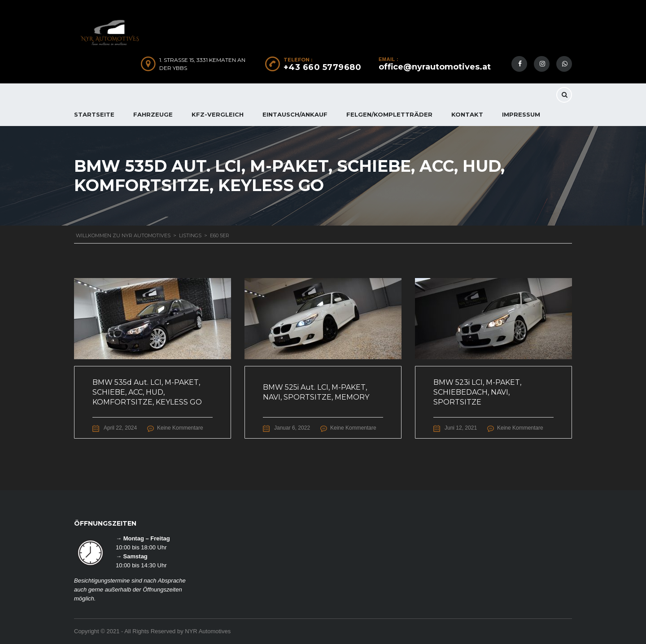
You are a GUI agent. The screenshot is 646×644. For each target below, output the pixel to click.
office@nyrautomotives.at (435, 67)
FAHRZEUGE (153, 114)
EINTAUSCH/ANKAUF (295, 114)
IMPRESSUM (521, 114)
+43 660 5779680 (323, 67)
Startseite (94, 114)
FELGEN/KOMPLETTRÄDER (389, 114)
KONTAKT (467, 114)
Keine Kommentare (180, 428)
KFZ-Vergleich (218, 114)
